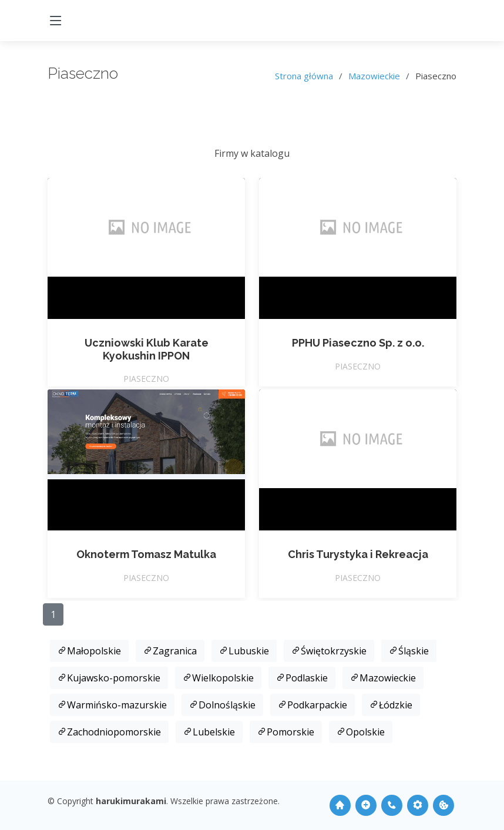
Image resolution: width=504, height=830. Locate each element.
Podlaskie (302, 678)
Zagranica (170, 651)
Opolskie (361, 732)
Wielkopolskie (218, 678)
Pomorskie (286, 732)
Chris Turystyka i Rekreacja (358, 554)
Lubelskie (209, 732)
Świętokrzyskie (329, 651)
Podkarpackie (313, 705)
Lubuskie (244, 651)
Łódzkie (391, 705)
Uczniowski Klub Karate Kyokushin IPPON (147, 349)
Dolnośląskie (222, 705)
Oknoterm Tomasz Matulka (146, 554)
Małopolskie (89, 651)
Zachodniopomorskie (109, 732)
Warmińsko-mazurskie (112, 705)
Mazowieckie (374, 76)
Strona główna (304, 76)
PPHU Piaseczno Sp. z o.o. (358, 343)
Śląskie (409, 651)
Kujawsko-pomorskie (109, 678)
